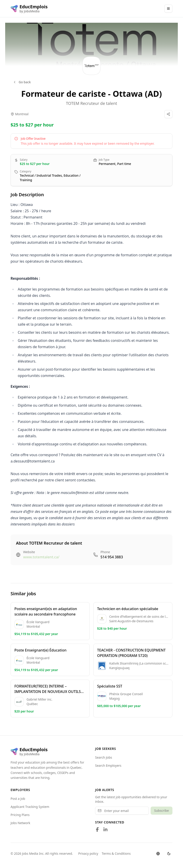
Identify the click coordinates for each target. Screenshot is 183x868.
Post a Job (18, 799)
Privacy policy (88, 853)
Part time (124, 164)
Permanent (107, 164)
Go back (22, 82)
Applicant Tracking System (30, 807)
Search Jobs (104, 757)
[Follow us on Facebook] (97, 830)
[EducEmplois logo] (29, 9)
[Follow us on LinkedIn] (105, 830)
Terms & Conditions (116, 853)
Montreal (22, 114)
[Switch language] (158, 854)
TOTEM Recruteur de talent (91, 103)
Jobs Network (20, 823)
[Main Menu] (168, 9)
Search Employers (108, 765)
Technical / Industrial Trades (41, 175)
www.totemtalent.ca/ (41, 557)
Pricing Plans (20, 815)
